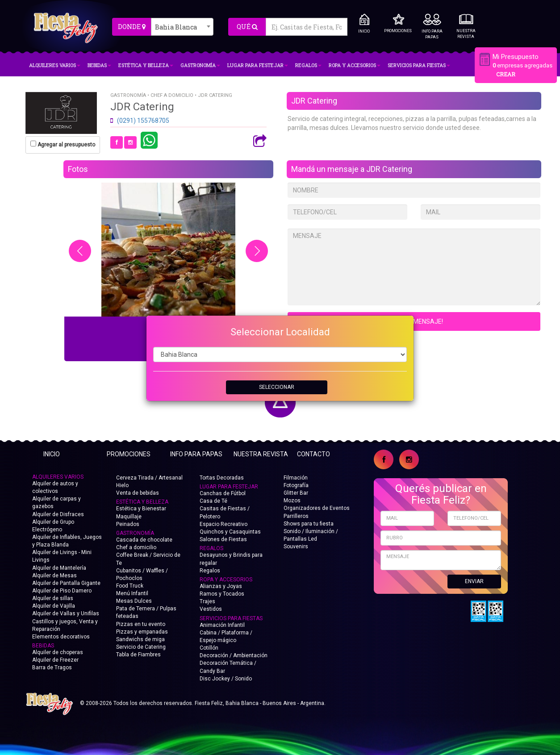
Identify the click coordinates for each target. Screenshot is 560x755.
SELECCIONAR (277, 387)
